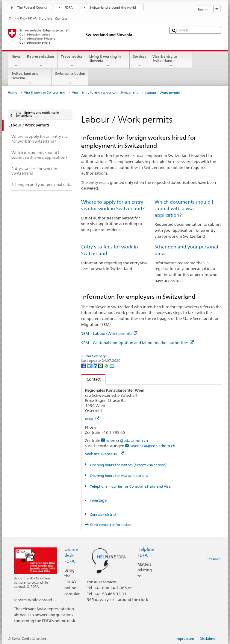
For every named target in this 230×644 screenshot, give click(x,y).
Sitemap (214, 559)
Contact (91, 379)
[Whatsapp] (107, 366)
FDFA (69, 8)
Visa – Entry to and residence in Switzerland (105, 93)
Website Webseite (104, 454)
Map (92, 419)
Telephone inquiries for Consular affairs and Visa (130, 486)
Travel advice (72, 61)
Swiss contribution (70, 78)
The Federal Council (32, 8)
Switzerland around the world (113, 8)
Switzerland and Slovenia (30, 78)
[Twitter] (90, 366)
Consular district (103, 514)
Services (139, 61)
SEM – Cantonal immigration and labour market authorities (137, 343)
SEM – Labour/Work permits (109, 333)
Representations (41, 61)
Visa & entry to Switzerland (171, 61)
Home (12, 93)
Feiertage (98, 500)
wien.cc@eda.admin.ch (127, 440)
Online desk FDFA (71, 555)
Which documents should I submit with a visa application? (184, 209)
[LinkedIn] (95, 366)
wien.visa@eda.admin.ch (153, 446)
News (16, 61)
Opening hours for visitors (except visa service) (128, 465)
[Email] (112, 366)
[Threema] (101, 366)
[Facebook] (84, 366)
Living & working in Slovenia (108, 61)
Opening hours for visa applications (118, 476)
